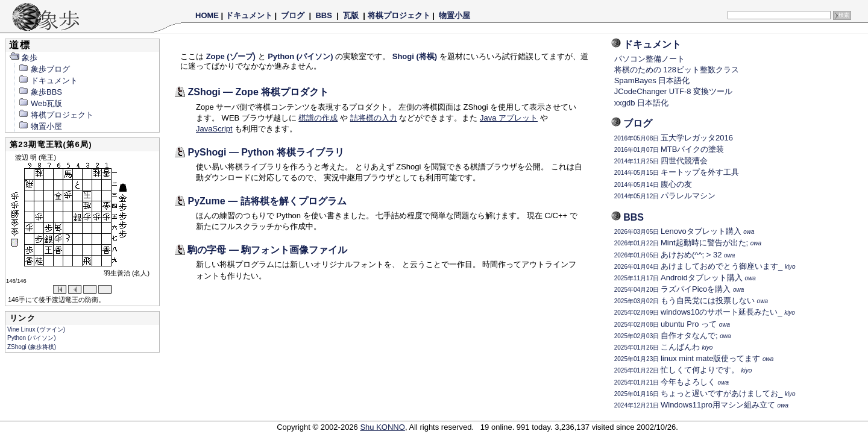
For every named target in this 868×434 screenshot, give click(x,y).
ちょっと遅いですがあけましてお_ (705, 393)
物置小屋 (454, 15)
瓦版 (351, 15)
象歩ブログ (44, 69)
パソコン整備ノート (649, 59)
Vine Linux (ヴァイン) (36, 329)
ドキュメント (249, 15)
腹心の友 (653, 184)
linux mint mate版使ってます (694, 358)
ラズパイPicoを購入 (679, 289)
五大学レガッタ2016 (674, 138)
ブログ (293, 15)
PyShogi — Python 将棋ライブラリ (266, 152)
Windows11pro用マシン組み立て (701, 405)
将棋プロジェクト (399, 15)
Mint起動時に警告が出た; (688, 243)
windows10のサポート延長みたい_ (705, 312)
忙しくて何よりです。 (683, 370)
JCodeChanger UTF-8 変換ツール (674, 91)
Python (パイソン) (32, 338)
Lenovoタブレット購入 (684, 231)
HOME (207, 15)
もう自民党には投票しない (691, 300)
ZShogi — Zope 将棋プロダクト (258, 92)
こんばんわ (664, 347)
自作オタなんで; (673, 335)
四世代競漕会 (661, 161)
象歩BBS (40, 92)
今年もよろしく (671, 382)
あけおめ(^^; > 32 (675, 255)
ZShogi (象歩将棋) (32, 347)
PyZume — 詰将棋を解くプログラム (267, 201)
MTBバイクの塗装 (669, 149)
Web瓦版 (40, 103)
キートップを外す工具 (677, 172)
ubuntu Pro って (672, 324)
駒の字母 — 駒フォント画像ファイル (267, 250)
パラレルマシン (665, 196)
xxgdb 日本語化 (641, 103)
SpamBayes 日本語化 (652, 80)
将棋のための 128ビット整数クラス (677, 70)
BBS (324, 15)
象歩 (23, 58)
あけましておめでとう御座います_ (705, 266)
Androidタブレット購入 (685, 278)
